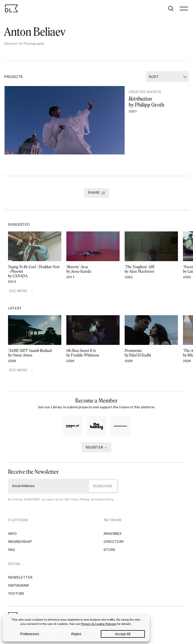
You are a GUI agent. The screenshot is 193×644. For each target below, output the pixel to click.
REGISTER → (97, 450)
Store (109, 552)
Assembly (113, 536)
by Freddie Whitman (93, 355)
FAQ (11, 552)
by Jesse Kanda (93, 271)
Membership (20, 544)
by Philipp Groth (156, 102)
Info (12, 536)
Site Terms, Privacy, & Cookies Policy (89, 501)
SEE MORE (17, 293)
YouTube (16, 596)
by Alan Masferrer (151, 271)
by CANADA (35, 273)
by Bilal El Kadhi (151, 355)
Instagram (18, 588)
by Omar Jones (35, 355)
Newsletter (20, 579)
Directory (114, 544)
